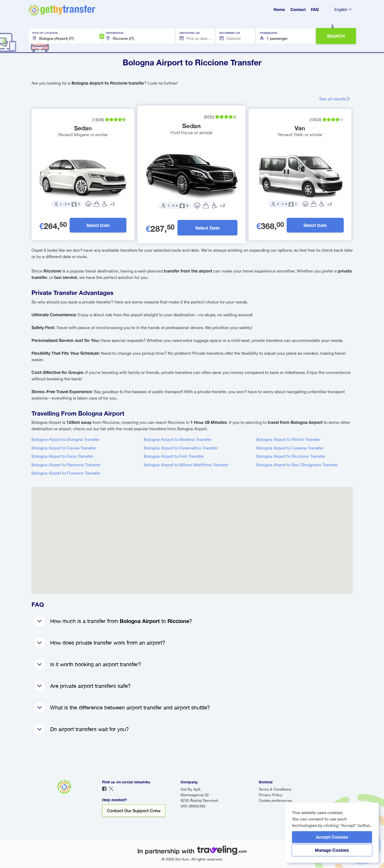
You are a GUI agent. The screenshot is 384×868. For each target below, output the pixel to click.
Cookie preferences (275, 801)
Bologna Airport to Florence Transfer (66, 474)
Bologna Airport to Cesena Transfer (290, 448)
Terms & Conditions (275, 790)
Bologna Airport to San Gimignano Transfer (297, 465)
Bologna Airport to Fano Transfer (62, 457)
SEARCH (336, 36)
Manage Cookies (332, 850)
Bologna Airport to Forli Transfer (174, 457)
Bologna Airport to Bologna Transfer (65, 440)
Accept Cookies (332, 837)
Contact (298, 9)
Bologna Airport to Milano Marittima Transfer (186, 465)
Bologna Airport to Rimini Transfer (288, 440)
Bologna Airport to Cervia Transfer (64, 448)
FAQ (315, 9)
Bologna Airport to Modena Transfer (178, 440)
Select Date (98, 225)
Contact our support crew (134, 811)
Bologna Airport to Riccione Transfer (291, 457)
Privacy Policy (271, 795)
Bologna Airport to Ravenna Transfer (66, 465)
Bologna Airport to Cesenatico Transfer (181, 448)
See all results (336, 99)
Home (279, 9)
